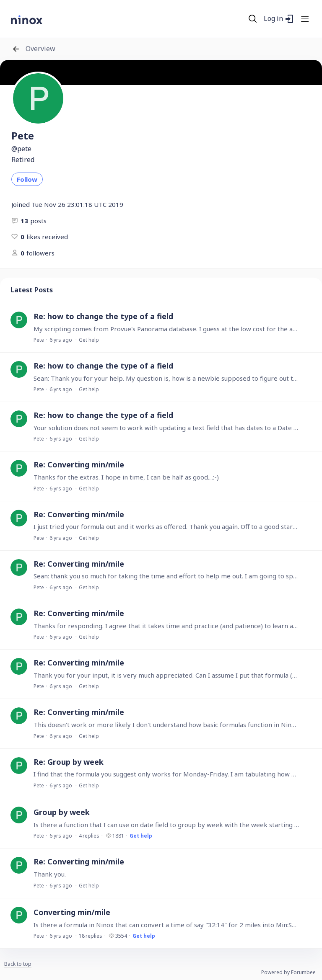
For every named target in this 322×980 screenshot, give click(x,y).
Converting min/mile (72, 912)
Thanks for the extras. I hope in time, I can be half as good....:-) (126, 477)
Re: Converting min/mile (79, 464)
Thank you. (50, 874)
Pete (39, 340)
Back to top (18, 964)
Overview (40, 49)
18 (91, 936)
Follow (27, 179)
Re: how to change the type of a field (103, 316)
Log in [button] (273, 19)
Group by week (62, 812)
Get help (89, 340)
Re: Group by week (69, 762)
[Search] (253, 19)
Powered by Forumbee (288, 973)
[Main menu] (305, 19)
